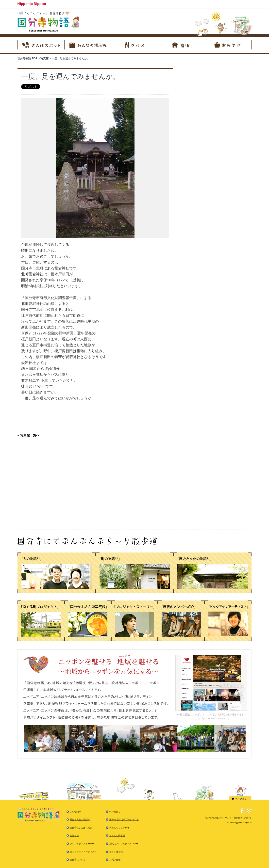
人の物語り (76, 812)
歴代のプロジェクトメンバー (124, 844)
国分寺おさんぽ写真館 (81, 828)
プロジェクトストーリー (82, 844)
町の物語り (115, 812)
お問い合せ (115, 860)
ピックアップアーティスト (83, 852)
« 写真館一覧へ (28, 435)
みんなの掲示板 (117, 836)
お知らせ (74, 836)
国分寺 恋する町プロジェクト (124, 820)
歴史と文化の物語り (80, 820)
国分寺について (78, 860)
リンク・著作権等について (238, 818)
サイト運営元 (116, 852)
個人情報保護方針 (214, 818)
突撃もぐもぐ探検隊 (119, 828)
